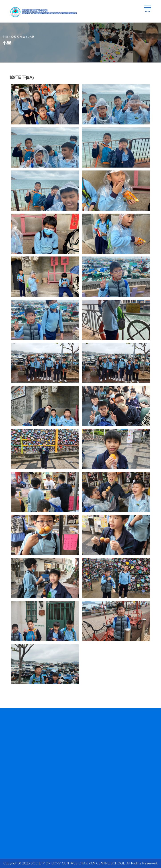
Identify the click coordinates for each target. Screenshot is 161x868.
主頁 (5, 37)
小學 (31, 37)
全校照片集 (18, 37)
